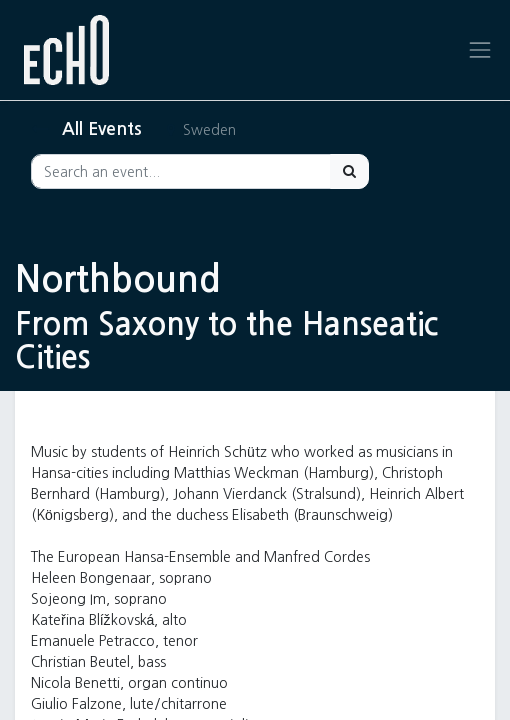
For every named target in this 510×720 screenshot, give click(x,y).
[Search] (349, 171)
